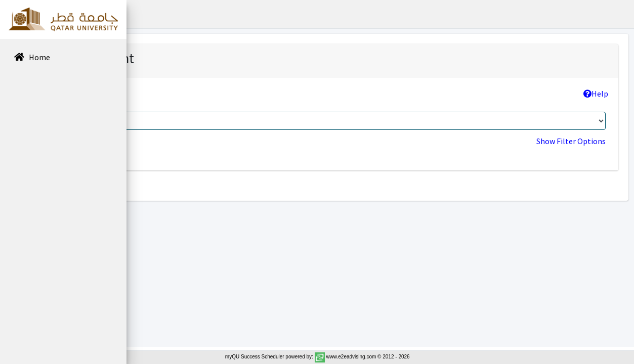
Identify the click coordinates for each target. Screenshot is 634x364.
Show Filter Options (571, 141)
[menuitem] (63, 58)
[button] (142, 14)
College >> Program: (191, 94)
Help (596, 94)
